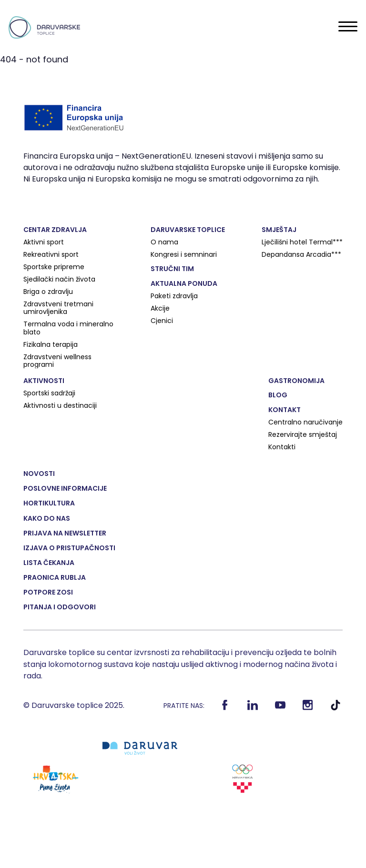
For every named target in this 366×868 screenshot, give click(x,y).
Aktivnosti (44, 381)
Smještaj (279, 230)
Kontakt (285, 410)
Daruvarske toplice (188, 230)
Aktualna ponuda (184, 283)
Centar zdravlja (55, 230)
